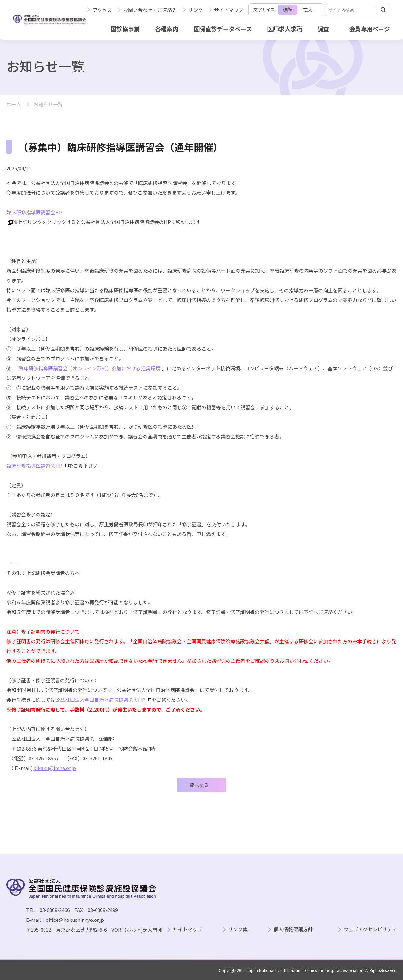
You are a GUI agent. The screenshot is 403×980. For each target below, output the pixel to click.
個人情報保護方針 (293, 929)
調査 (323, 29)
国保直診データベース (223, 29)
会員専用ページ (370, 29)
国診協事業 (125, 29)
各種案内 (167, 29)
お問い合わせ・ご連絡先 (150, 10)
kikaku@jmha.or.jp (55, 768)
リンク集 (238, 929)
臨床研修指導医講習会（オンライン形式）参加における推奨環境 (90, 368)
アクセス (102, 10)
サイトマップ (229, 10)
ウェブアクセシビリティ (370, 929)
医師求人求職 (285, 29)
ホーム (14, 105)
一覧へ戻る (197, 785)
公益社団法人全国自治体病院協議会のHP (103, 700)
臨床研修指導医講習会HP (38, 466)
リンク (195, 10)
